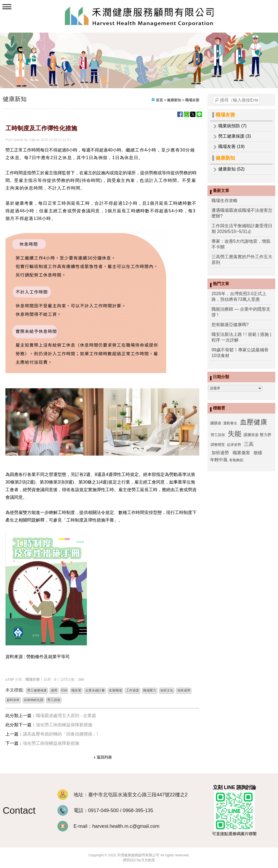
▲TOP (10, 680)
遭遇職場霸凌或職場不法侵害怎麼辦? (242, 213)
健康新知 (225, 158)
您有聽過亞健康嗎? (230, 325)
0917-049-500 (103, 810)
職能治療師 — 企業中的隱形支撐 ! (241, 312)
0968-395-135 (138, 810)
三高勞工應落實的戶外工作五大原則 (242, 260)
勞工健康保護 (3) (235, 136)
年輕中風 (219, 460)
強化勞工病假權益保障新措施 (64, 725)
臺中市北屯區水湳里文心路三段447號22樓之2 (138, 795)
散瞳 (258, 453)
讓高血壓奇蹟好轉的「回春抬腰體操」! (60, 734)
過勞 (54, 691)
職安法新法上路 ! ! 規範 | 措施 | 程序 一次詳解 (241, 337)
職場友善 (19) (231, 146)
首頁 (159, 100)
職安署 (76, 691)
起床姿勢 (234, 445)
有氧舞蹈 (236, 460)
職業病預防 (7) (232, 126)
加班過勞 (220, 453)
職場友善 (225, 115)
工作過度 (132, 691)
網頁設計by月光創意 (139, 860)
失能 (235, 434)
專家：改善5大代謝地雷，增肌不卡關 (241, 244)
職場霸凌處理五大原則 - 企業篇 (66, 716)
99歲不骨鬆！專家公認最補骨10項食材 (240, 353)
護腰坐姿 (251, 435)
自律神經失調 (33, 700)
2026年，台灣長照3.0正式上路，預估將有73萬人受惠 (239, 296)
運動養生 (230, 423)
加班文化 (167, 691)
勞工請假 (218, 435)
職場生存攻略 (225, 201)
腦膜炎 (216, 423)
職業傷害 (241, 453)
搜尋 (217, 100)
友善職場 (115, 691)
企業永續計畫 (95, 691)
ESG (64, 691)
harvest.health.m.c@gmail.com (126, 826)
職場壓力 (150, 691)
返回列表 (104, 757)
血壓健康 (254, 422)
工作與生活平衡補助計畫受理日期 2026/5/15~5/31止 (242, 229)
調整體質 (218, 445)
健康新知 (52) (231, 169)
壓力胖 (266, 435)
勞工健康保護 (37, 691)
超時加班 (13, 700)
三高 (249, 444)
